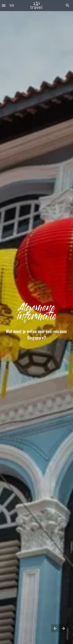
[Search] (68, 6)
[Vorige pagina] (55, 628)
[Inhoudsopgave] (4, 6)
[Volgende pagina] (63, 628)
